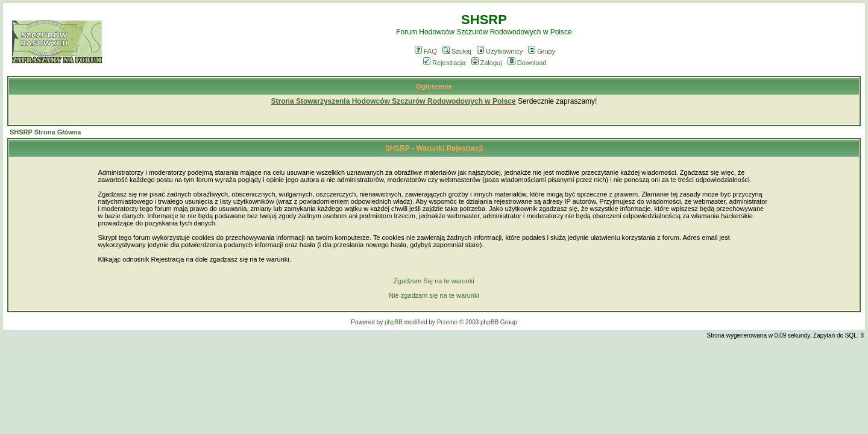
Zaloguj (487, 63)
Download (527, 63)
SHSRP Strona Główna (45, 132)
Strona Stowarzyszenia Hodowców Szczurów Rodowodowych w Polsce (394, 101)
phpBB (394, 322)
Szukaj (457, 51)
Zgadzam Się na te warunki (434, 281)
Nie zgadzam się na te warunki (434, 295)
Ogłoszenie (434, 86)
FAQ (426, 51)
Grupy (542, 51)
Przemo (447, 322)
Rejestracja (444, 63)
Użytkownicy (500, 51)
